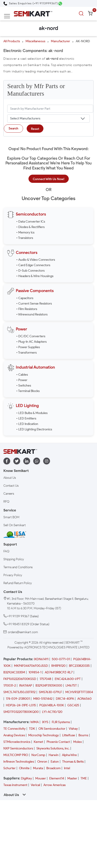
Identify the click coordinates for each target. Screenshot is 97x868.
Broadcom (53, 768)
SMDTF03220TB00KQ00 (21, 712)
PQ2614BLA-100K (52, 705)
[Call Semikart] (31, 3)
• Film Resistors (27, 309)
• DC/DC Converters (31, 336)
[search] (82, 14)
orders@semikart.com (23, 632)
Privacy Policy (13, 575)
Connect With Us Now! (49, 179)
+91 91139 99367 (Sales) (23, 616)
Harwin (54, 755)
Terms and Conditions (18, 567)
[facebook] (7, 461)
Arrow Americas (54, 785)
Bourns (83, 735)
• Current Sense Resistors (34, 304)
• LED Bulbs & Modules (32, 413)
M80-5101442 (43, 699)
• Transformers (26, 353)
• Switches (24, 386)
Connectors (27, 253)
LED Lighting (27, 406)
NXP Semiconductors (18, 748)
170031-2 (10, 686)
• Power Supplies (28, 347)
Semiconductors (31, 214)
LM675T (71, 686)
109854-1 (35, 672)
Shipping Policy (14, 559)
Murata (38, 768)
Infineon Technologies (19, 762)
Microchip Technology (44, 735)
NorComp (38, 755)
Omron (42, 762)
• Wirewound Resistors (32, 314)
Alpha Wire (69, 755)
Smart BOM (11, 517)
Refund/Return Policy (18, 583)
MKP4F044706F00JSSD (31, 666)
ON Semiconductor (52, 729)
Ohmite (24, 768)
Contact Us (11, 486)
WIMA (34, 722)
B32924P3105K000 (49, 686)
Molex (78, 742)
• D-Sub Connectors (30, 271)
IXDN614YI (41, 659)
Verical (35, 785)
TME (84, 778)
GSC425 (73, 705)
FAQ (6, 551)
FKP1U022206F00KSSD (20, 679)
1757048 (45, 679)
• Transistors (25, 238)
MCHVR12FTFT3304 (79, 692)
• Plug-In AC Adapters (31, 342)
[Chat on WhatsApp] (60, 4)
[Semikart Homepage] (33, 14)
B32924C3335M (14, 672)
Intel (67, 768)
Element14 (57, 778)
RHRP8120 (58, 666)
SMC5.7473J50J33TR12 (19, 692)
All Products (12, 41)
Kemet (38, 742)
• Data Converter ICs (31, 222)
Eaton (55, 762)
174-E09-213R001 (18, 699)
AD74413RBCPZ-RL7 (59, 672)
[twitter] (17, 461)
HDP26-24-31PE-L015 (21, 705)
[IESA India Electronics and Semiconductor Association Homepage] (15, 534)
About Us (10, 478)
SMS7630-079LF (50, 692)
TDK (32, 729)
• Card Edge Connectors (33, 265)
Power (21, 329)
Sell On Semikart (15, 525)
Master (72, 778)
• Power (22, 380)
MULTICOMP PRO (16, 755)
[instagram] (47, 461)
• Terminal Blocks (28, 391)
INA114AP (26, 686)
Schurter (9, 768)
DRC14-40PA (65, 699)
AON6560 (84, 699)
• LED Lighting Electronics (34, 429)
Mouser (41, 778)
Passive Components (35, 291)
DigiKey (26, 778)
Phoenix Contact (58, 742)
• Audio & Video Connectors (36, 260)
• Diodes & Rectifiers (30, 227)
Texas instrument (15, 785)
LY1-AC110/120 (52, 712)
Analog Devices (14, 735)
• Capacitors (25, 298)
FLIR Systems (61, 722)
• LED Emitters (26, 418)
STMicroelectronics (17, 742)
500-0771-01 (61, 659)
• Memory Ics (25, 232)
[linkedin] (27, 461)
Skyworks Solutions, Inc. (53, 748)
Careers (9, 494)
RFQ (6, 502)
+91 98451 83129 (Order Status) (28, 624)
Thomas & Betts (73, 762)
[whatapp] (37, 461)
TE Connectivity (14, 729)
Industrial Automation (35, 367)
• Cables (22, 375)
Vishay (73, 729)
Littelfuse (69, 735)
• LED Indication (27, 424)
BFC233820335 (79, 666)
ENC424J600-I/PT (68, 679)
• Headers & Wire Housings (35, 276)
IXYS (45, 722)
